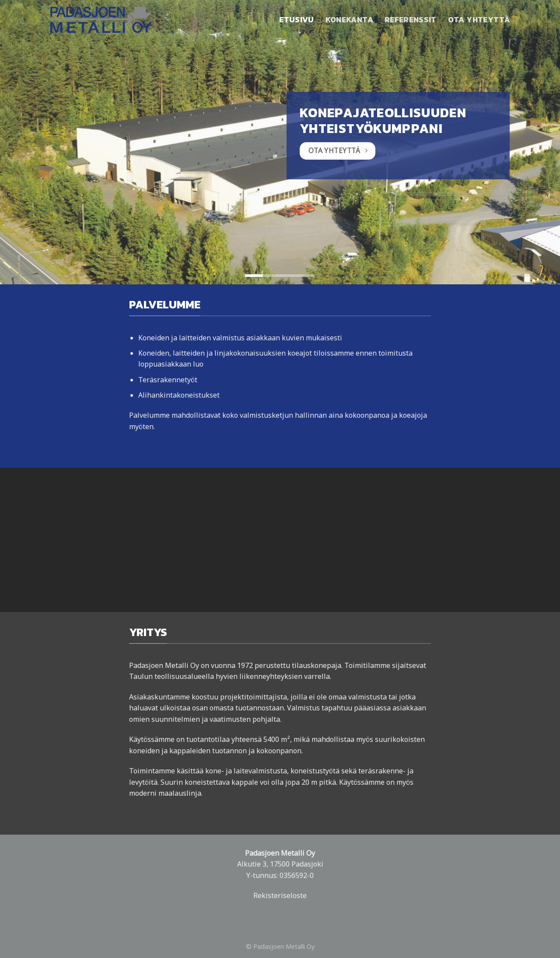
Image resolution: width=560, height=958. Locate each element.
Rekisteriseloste (280, 895)
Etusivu (296, 20)
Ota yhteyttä (479, 20)
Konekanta (349, 20)
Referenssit (411, 20)
